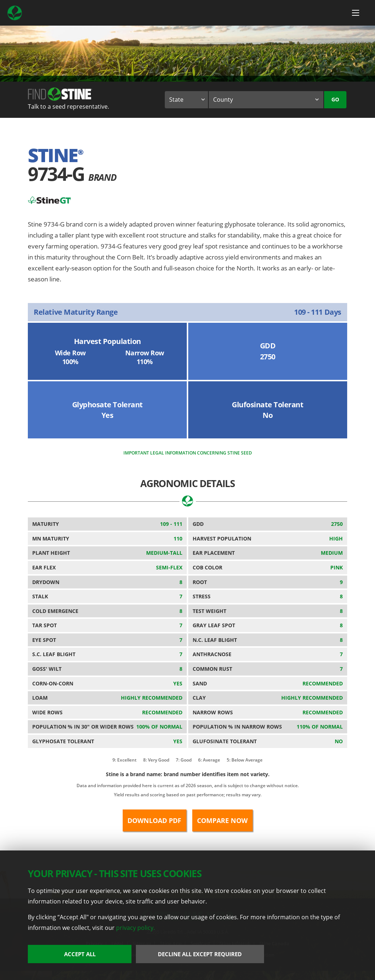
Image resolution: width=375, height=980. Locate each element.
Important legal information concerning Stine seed (188, 453)
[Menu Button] (356, 13)
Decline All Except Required (200, 954)
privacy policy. (135, 928)
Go (335, 99)
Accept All (80, 954)
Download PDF (154, 820)
